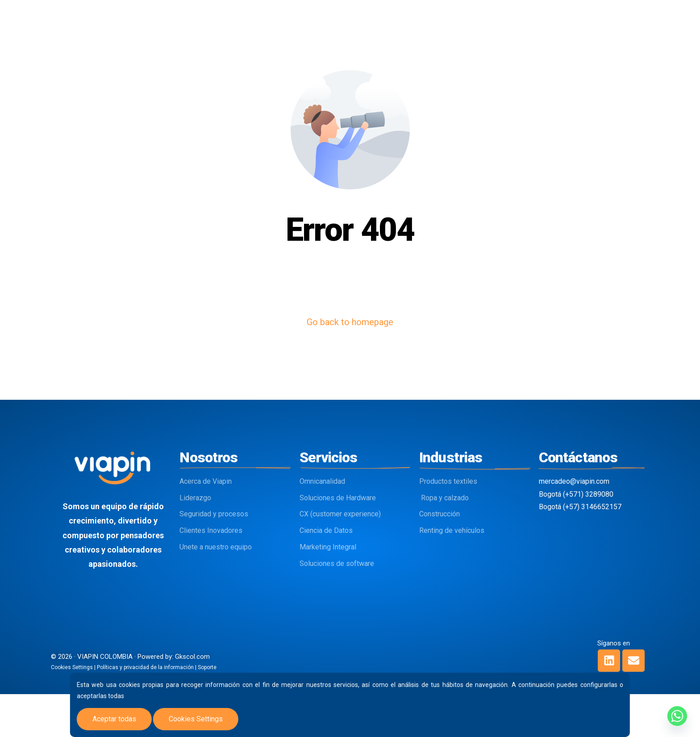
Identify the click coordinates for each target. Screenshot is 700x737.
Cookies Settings (72, 667)
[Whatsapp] (677, 716)
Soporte (207, 667)
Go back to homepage (350, 322)
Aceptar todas (114, 719)
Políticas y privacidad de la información (145, 667)
